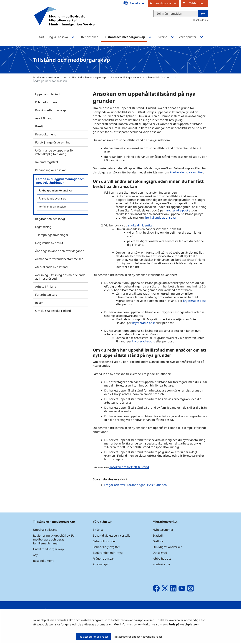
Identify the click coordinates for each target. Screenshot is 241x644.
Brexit (39, 126)
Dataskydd (160, 553)
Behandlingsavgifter (106, 547)
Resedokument (45, 134)
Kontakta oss (161, 564)
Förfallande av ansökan (53, 207)
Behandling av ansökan (51, 170)
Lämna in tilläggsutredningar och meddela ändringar (142, 77)
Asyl (36, 555)
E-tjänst (98, 530)
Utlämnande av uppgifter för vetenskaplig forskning (55, 152)
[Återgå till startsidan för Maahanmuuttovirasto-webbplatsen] (64, 21)
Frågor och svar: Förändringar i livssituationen (135, 485)
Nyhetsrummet (163, 530)
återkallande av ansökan (161, 218)
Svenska (137, 3)
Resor (39, 303)
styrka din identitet (141, 225)
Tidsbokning (197, 3)
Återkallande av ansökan (54, 199)
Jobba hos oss (162, 559)
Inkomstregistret (47, 162)
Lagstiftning (43, 227)
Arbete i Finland (46, 287)
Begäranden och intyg (50, 219)
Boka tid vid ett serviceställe (112, 536)
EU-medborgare (46, 102)
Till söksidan (199, 20)
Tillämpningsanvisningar (52, 235)
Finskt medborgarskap (51, 110)
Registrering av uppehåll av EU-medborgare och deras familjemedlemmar (54, 539)
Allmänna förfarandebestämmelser (59, 259)
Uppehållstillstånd (47, 94)
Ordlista (158, 541)
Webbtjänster (168, 3)
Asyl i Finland (44, 118)
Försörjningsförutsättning (53, 142)
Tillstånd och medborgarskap (89, 77)
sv (66, 77)
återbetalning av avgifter (186, 172)
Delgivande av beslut (49, 243)
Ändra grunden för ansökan (56, 190)
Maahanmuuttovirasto (46, 77)
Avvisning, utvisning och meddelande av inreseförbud (60, 277)
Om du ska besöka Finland (53, 311)
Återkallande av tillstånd (51, 267)
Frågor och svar (103, 559)
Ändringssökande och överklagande (60, 251)
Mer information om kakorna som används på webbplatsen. (157, 624)
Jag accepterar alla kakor (93, 637)
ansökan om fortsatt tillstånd (129, 467)
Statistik (158, 536)
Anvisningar (101, 564)
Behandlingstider (104, 541)
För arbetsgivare (46, 295)
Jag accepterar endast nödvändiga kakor (138, 637)
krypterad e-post (177, 210)
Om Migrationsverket (167, 547)
